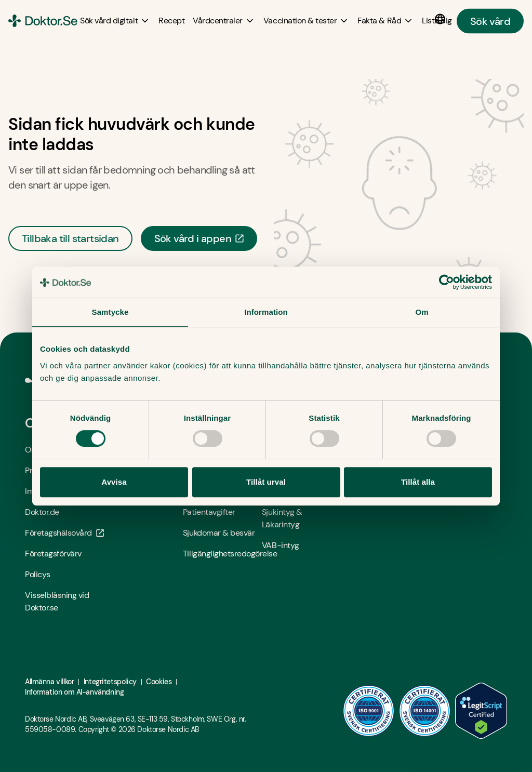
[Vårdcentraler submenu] (224, 21)
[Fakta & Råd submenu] (385, 21)
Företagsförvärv (53, 554)
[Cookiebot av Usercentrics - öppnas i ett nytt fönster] (447, 282)
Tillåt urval (266, 482)
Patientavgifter (209, 512)
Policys (38, 574)
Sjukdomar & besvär (219, 533)
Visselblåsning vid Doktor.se (57, 601)
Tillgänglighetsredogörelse (222, 554)
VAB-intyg (281, 545)
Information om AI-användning (74, 692)
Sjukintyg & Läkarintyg (282, 518)
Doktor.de (42, 512)
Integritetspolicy (110, 682)
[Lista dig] (437, 21)
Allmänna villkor (49, 682)
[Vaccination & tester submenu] (306, 21)
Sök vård (490, 21)
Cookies (159, 682)
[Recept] (171, 21)
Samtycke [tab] (110, 312)
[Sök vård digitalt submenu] (115, 21)
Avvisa (114, 482)
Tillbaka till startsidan (70, 238)
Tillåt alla (418, 482)
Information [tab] (266, 312)
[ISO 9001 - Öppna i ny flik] (369, 711)
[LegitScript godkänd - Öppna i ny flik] (481, 711)
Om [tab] (422, 312)
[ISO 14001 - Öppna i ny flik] (425, 711)
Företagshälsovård (64, 533)
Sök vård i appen (199, 238)
